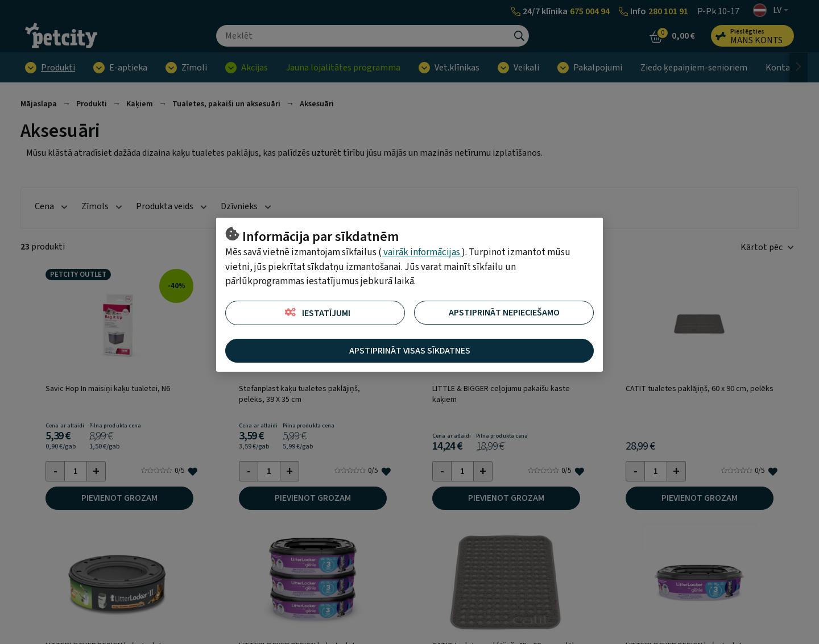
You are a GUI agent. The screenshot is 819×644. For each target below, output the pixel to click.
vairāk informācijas (422, 252)
